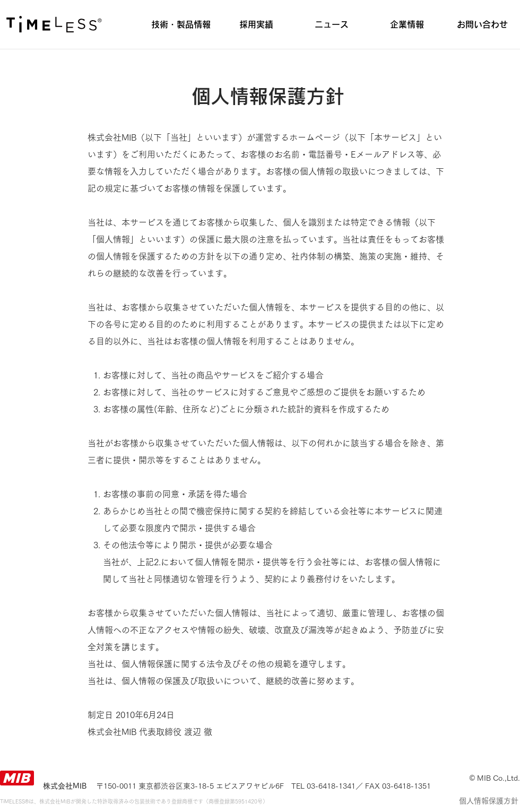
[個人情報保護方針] (488, 801)
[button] (181, 25)
